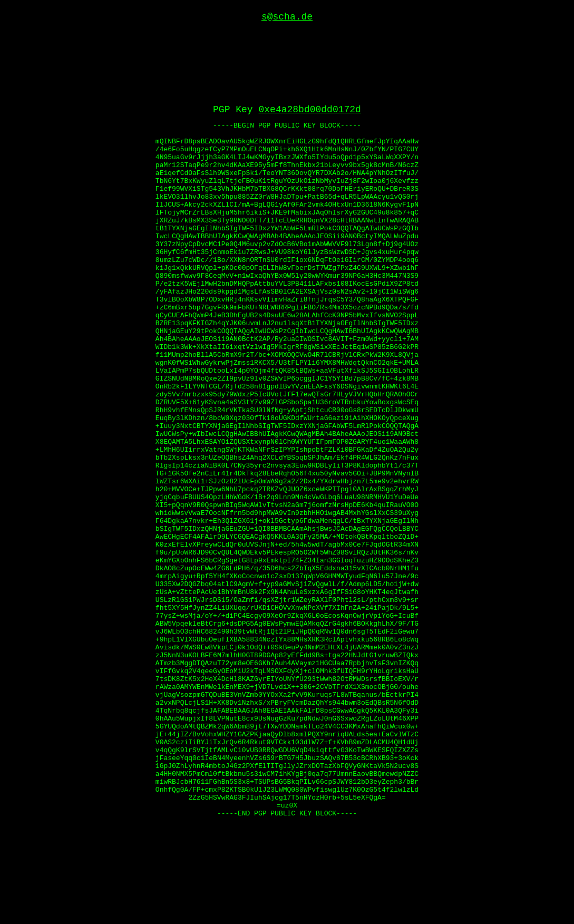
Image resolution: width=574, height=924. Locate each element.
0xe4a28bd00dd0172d (310, 38)
